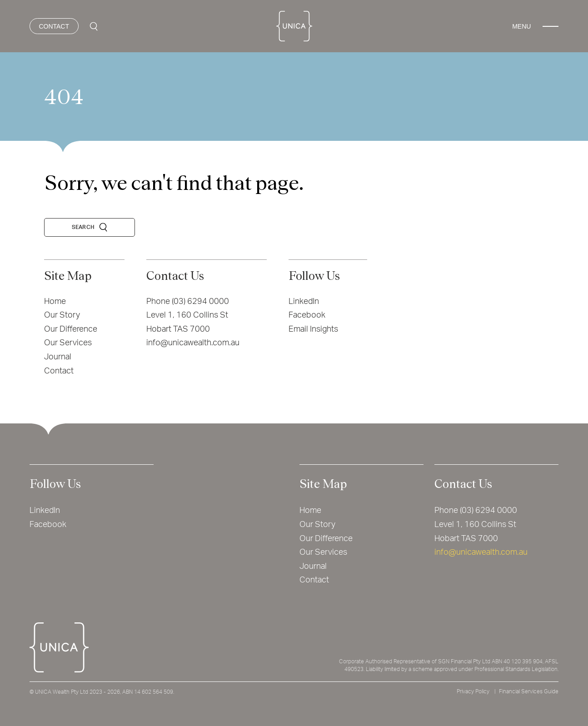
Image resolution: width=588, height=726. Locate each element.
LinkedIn (304, 302)
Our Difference (71, 329)
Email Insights (313, 329)
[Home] (294, 26)
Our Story (62, 315)
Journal (58, 357)
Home (55, 302)
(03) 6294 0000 (200, 302)
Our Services (68, 343)
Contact (59, 371)
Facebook (307, 315)
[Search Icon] (94, 26)
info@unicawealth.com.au (193, 343)
